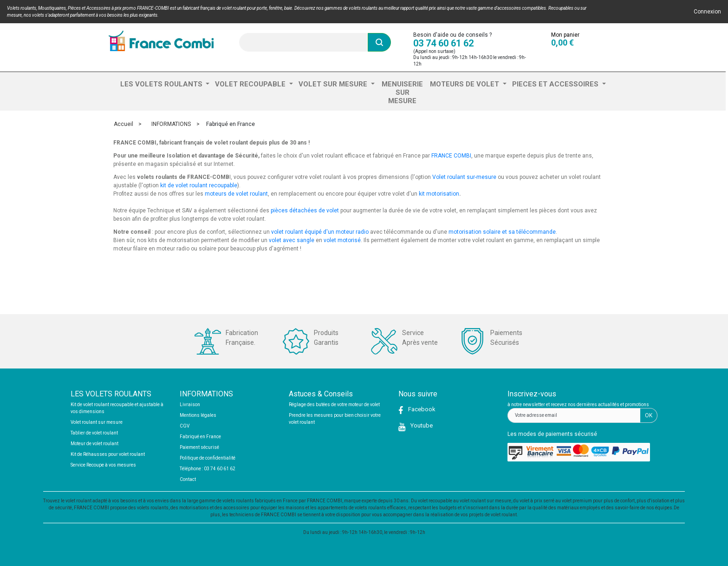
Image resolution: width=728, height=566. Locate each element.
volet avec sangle (292, 240)
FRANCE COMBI (451, 156)
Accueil (123, 124)
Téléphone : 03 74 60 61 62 (208, 469)
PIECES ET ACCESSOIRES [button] (556, 84)
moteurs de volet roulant (236, 194)
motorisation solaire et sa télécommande (502, 232)
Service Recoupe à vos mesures (103, 465)
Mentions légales (198, 415)
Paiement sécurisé (199, 447)
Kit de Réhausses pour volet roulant (108, 454)
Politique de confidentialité (208, 458)
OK (649, 415)
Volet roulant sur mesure (97, 422)
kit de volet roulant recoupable (199, 185)
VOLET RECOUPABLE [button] (251, 84)
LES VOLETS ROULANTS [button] (162, 84)
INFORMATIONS (171, 124)
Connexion (707, 12)
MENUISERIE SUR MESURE (402, 92)
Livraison (190, 405)
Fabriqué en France (200, 437)
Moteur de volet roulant (94, 444)
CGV (185, 426)
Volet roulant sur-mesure (464, 177)
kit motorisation (439, 194)
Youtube (421, 425)
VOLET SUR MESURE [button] (334, 84)
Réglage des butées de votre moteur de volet (334, 405)
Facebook (421, 409)
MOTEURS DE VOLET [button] (465, 84)
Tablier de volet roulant (94, 433)
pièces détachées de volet (305, 211)
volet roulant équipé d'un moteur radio (320, 232)
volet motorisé (342, 240)
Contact (188, 479)
